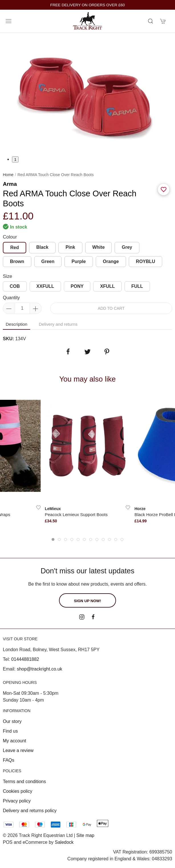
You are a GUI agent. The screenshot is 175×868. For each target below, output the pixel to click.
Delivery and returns (58, 324)
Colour (10, 237)
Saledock (64, 842)
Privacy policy (17, 801)
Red (15, 247)
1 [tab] (15, 159)
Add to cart (111, 308)
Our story (12, 721)
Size (8, 276)
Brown (17, 261)
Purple (79, 261)
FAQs (9, 760)
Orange (111, 261)
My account (15, 741)
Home (8, 175)
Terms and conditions (24, 782)
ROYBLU (146, 261)
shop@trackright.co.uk (39, 669)
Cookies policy (18, 791)
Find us (10, 731)
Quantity (11, 298)
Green (48, 261)
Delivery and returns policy (30, 811)
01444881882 (25, 659)
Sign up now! (87, 601)
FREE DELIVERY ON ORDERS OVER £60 (87, 5)
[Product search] (150, 21)
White (99, 247)
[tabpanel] (87, 94)
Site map (85, 835)
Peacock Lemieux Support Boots (76, 515)
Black (42, 247)
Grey (127, 247)
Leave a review (18, 750)
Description (17, 324)
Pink (70, 247)
